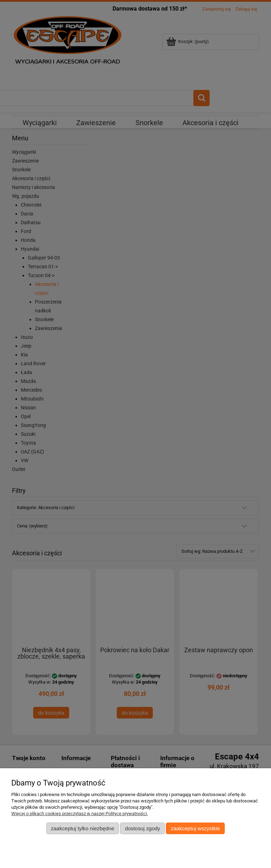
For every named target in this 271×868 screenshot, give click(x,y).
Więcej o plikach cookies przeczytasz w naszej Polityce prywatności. (80, 814)
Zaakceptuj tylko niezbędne (82, 828)
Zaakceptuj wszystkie (195, 828)
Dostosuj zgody (143, 828)
